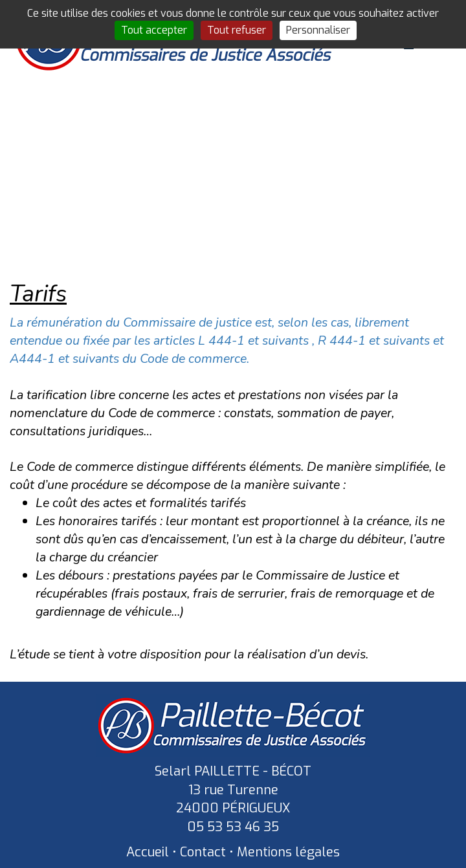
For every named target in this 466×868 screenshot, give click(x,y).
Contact (203, 852)
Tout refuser (237, 30)
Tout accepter (154, 30)
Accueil (148, 852)
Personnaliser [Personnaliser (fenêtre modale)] (318, 30)
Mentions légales (288, 852)
